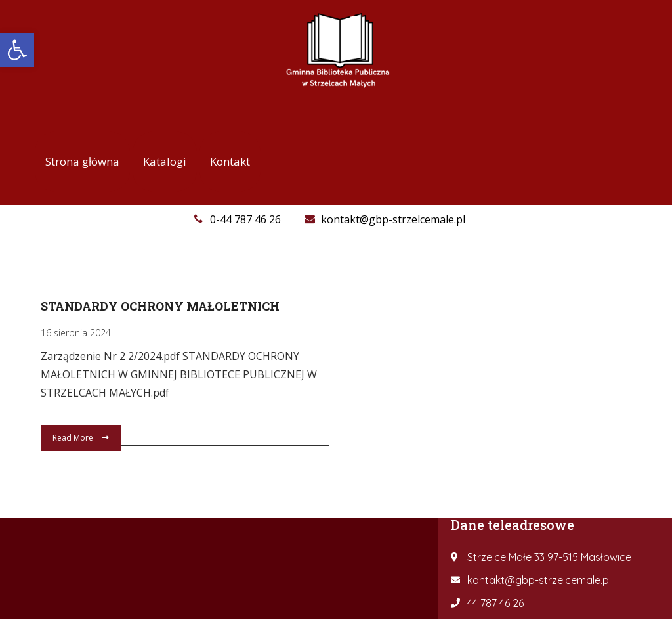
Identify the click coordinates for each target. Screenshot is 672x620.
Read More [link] (81, 438)
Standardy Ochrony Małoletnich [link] (160, 306)
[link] (17, 50)
